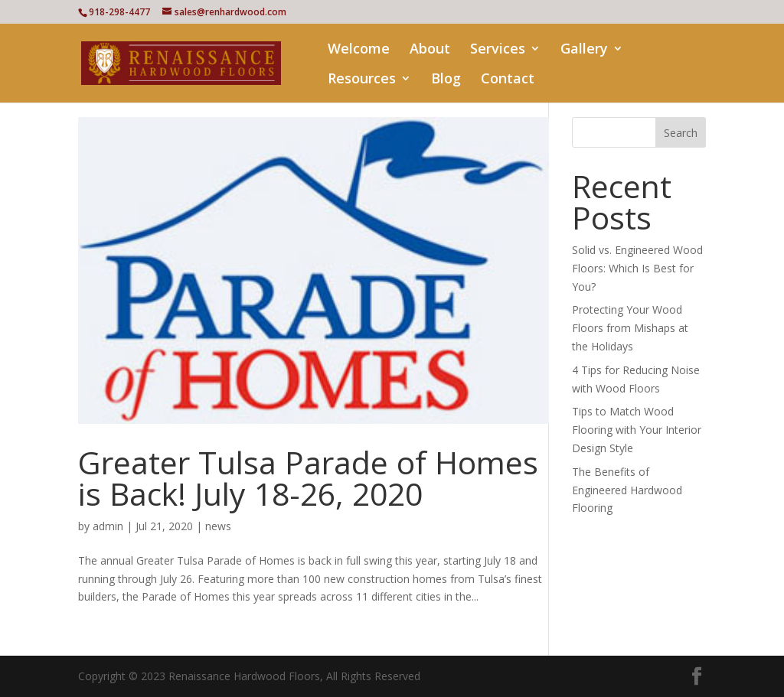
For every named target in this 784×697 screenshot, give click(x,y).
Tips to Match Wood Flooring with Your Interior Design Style (637, 430)
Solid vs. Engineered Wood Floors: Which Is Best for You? (637, 268)
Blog (446, 80)
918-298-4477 (119, 12)
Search (681, 133)
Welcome (359, 50)
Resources (362, 80)
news (218, 526)
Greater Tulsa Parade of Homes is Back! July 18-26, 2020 (308, 478)
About (430, 50)
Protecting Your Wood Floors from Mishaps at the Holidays (630, 328)
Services (498, 50)
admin (108, 526)
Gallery (584, 50)
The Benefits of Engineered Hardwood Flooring (627, 490)
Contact (508, 80)
